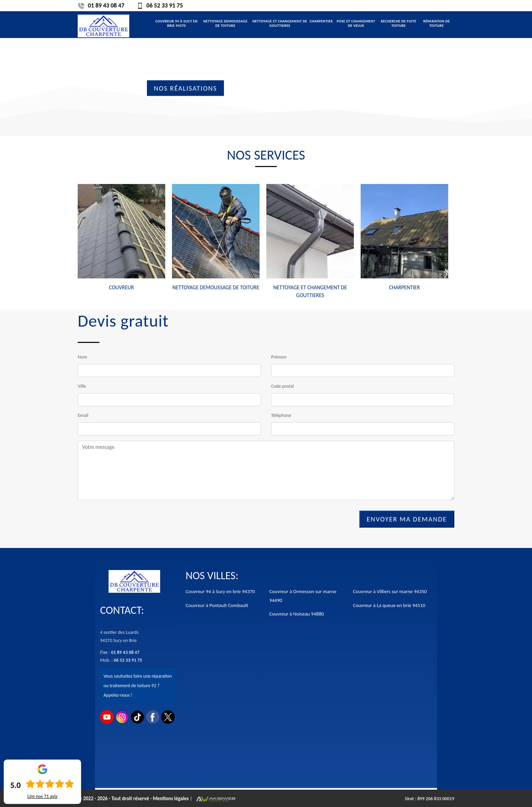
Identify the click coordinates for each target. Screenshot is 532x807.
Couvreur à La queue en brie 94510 (389, 605)
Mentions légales (171, 799)
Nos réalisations (185, 88)
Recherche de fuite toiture (399, 23)
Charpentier (321, 21)
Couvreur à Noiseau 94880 (297, 614)
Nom (82, 357)
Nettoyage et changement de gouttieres (280, 23)
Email (83, 415)
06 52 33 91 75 (160, 5)
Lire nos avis (43, 796)
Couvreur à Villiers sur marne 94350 (390, 591)
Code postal (282, 386)
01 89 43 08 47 (101, 5)
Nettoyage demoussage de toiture (225, 23)
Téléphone (281, 415)
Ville (82, 386)
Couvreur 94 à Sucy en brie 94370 (176, 23)
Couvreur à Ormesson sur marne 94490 (303, 596)
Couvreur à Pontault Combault (217, 605)
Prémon (279, 357)
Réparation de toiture (436, 23)
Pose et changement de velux (356, 23)
